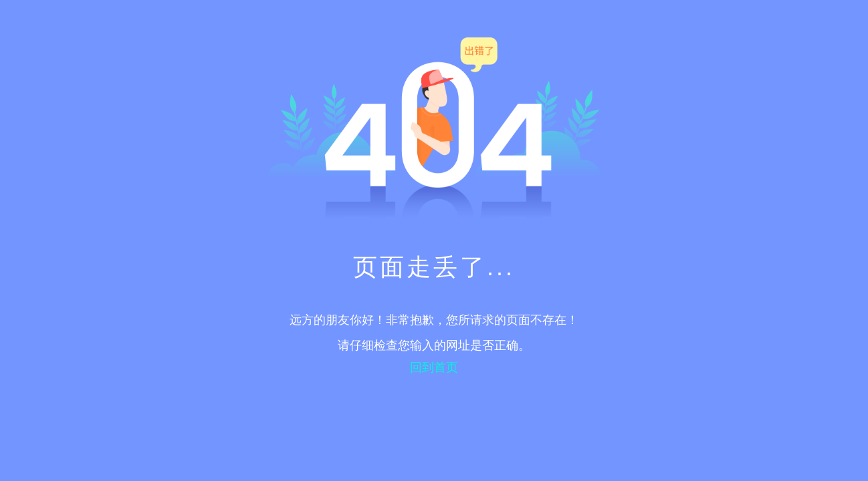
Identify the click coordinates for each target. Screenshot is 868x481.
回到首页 (434, 367)
